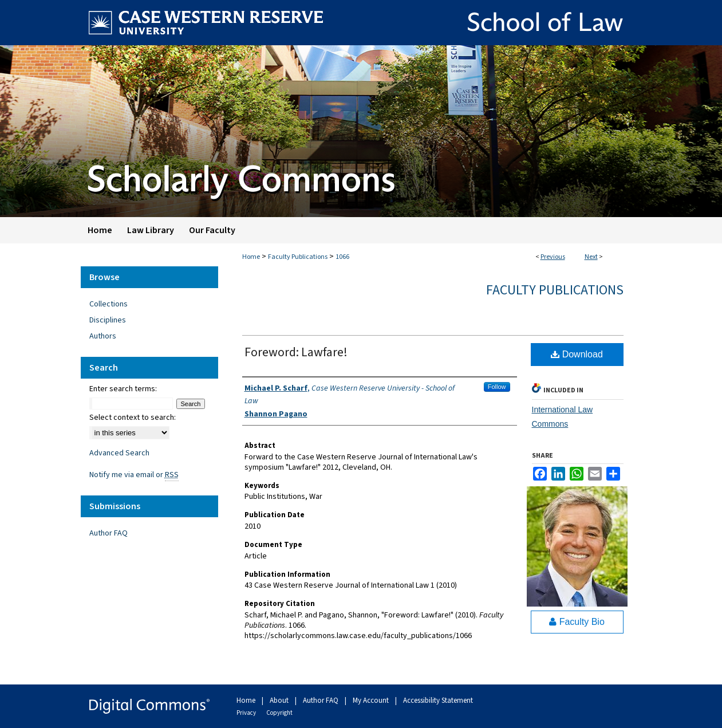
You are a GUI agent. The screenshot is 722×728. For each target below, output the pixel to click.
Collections (109, 304)
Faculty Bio (577, 622)
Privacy (247, 713)
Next (591, 257)
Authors (103, 336)
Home (251, 257)
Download (577, 354)
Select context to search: (133, 418)
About (280, 701)
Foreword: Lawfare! (296, 352)
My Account (372, 701)
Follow (497, 387)
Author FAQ (109, 533)
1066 (342, 257)
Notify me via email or (134, 475)
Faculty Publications (298, 257)
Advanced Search (119, 453)
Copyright (279, 713)
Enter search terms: (123, 389)
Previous (553, 257)
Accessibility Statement (438, 701)
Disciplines (108, 320)
